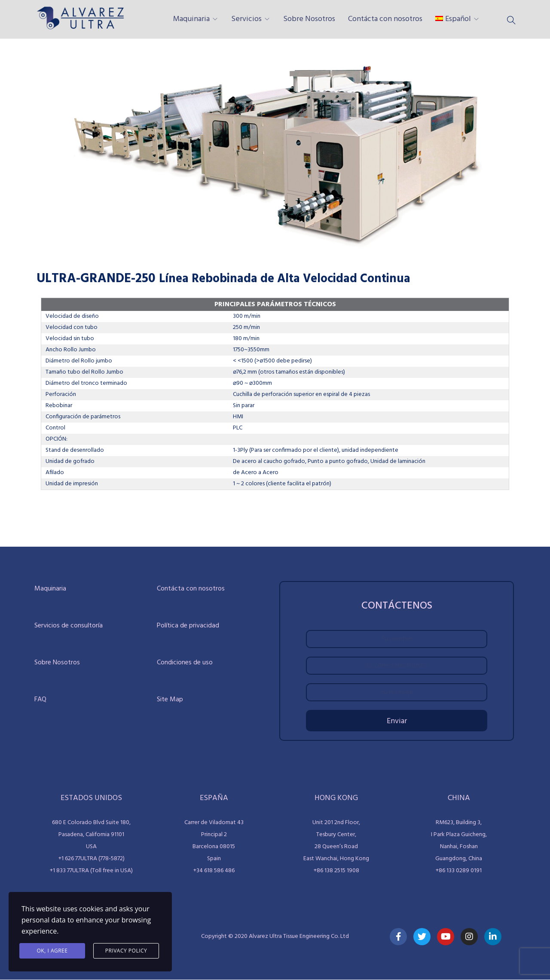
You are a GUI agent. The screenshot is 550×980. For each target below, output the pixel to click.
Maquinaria (191, 19)
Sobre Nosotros (309, 19)
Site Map (170, 700)
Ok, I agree (52, 951)
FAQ (40, 700)
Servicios (246, 19)
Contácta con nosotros (385, 19)
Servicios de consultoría (69, 626)
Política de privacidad (188, 626)
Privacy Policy (126, 951)
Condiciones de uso (185, 663)
